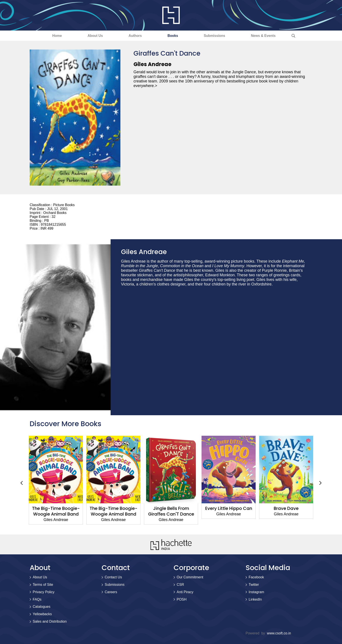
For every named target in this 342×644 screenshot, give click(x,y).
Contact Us (113, 577)
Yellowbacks (42, 614)
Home (50, 36)
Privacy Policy (44, 592)
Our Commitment (190, 577)
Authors (134, 36)
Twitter (254, 585)
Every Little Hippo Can (229, 508)
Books (174, 36)
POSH (182, 599)
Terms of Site (43, 585)
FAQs (37, 599)
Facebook (256, 577)
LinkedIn (255, 599)
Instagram (256, 592)
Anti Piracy (185, 592)
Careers (111, 592)
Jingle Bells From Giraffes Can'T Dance (171, 511)
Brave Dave (286, 508)
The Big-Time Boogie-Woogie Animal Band (56, 511)
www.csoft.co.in (279, 633)
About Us (91, 36)
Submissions (219, 36)
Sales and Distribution (50, 622)
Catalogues (42, 607)
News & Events (270, 36)
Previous (22, 483)
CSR (180, 585)
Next (320, 483)
